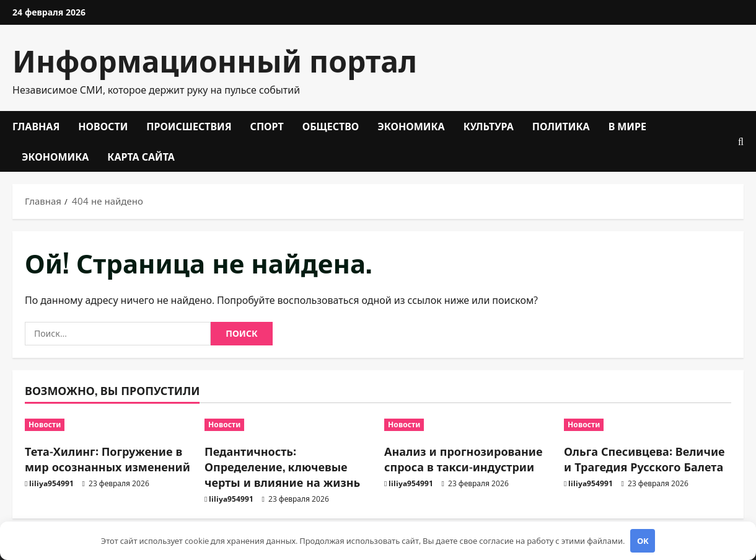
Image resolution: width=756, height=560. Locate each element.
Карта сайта (141, 156)
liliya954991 (51, 483)
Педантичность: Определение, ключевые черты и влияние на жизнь (282, 466)
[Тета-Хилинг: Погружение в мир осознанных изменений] (108, 425)
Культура (489, 126)
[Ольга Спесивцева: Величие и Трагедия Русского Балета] (648, 425)
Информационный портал (215, 59)
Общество (331, 126)
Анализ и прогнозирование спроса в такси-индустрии (464, 459)
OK (643, 541)
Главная (36, 126)
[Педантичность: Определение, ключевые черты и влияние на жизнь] (288, 425)
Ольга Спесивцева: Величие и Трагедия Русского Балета (644, 459)
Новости (103, 126)
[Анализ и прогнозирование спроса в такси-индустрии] (468, 425)
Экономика (411, 126)
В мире (627, 126)
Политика (561, 126)
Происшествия (189, 126)
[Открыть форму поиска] (741, 142)
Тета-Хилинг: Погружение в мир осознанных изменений (108, 459)
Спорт (267, 126)
